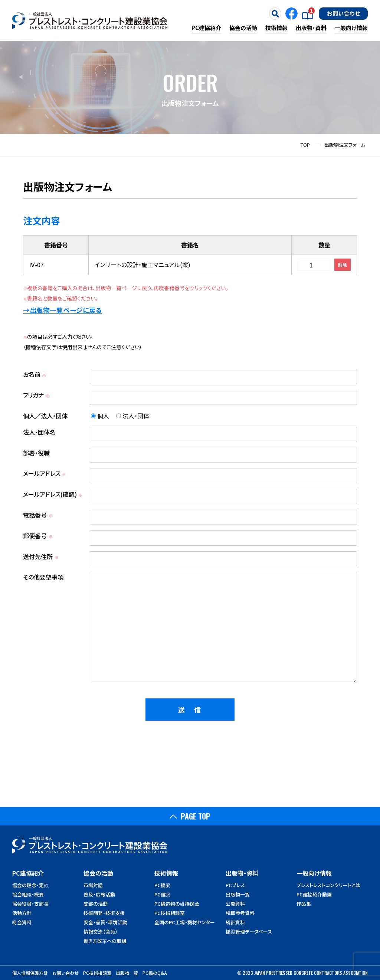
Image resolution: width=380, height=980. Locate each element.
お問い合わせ (343, 13)
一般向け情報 (351, 28)
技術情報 (276, 28)
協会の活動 (243, 28)
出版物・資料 (311, 28)
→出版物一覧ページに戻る (63, 310)
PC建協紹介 (206, 28)
